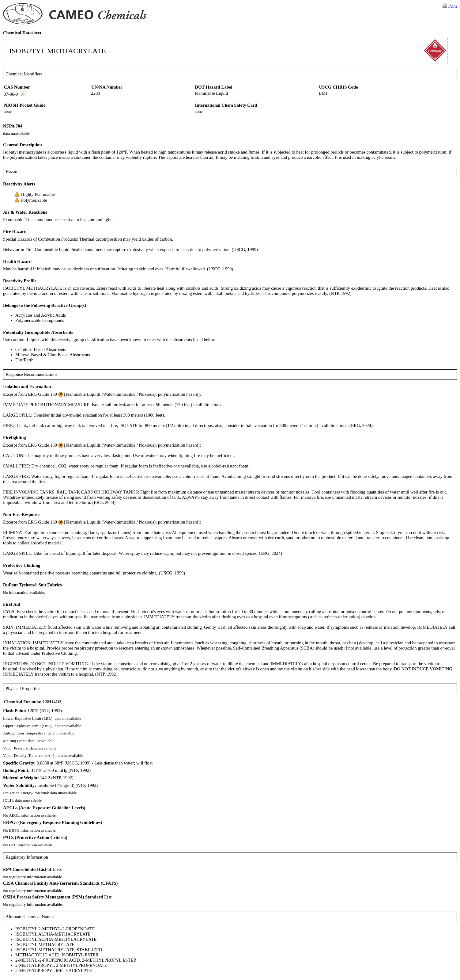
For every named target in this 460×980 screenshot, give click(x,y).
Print (450, 6)
